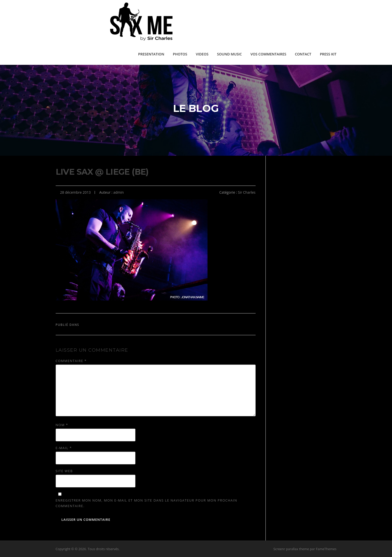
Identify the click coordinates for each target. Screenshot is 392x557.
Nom (62, 425)
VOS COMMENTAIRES (268, 54)
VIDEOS (202, 54)
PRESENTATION (151, 54)
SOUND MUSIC (230, 54)
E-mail (64, 448)
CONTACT (303, 54)
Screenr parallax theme (291, 549)
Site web (64, 471)
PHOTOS (180, 54)
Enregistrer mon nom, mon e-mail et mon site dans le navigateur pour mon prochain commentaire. (147, 503)
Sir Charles (247, 192)
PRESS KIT (328, 54)
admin (119, 192)
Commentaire (71, 361)
